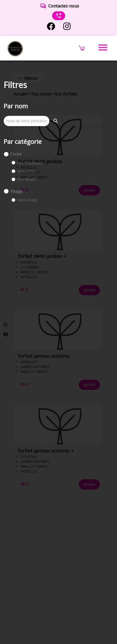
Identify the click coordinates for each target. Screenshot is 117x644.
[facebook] (51, 26)
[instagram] (67, 26)
